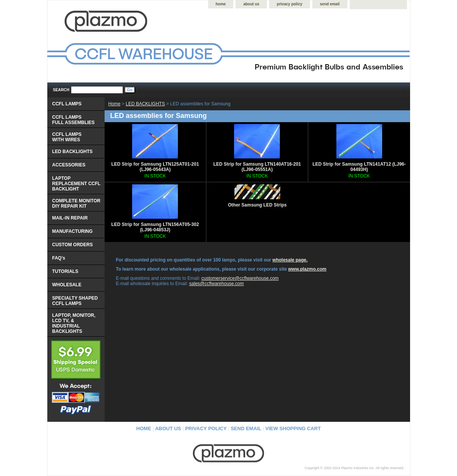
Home (115, 104)
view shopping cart (293, 428)
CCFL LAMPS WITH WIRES (67, 137)
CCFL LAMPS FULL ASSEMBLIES (73, 120)
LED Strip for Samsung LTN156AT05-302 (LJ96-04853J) (155, 227)
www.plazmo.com (307, 269)
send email (330, 4)
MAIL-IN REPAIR (70, 218)
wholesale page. (290, 260)
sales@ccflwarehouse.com (217, 284)
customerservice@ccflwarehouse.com (240, 278)
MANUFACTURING (73, 231)
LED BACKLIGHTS (145, 104)
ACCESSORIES (69, 165)
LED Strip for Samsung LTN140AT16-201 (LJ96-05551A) (257, 167)
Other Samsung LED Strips (257, 205)
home (221, 4)
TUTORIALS (65, 271)
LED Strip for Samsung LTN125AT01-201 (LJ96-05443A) (155, 167)
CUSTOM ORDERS (73, 245)
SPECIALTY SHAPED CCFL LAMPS (75, 301)
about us (251, 4)
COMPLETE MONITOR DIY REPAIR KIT (76, 203)
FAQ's (59, 258)
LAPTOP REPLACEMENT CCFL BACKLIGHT (77, 184)
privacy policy (290, 4)
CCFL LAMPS (67, 104)
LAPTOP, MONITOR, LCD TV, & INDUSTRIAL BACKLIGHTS (74, 323)
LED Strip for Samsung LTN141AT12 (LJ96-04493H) (359, 167)
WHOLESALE (67, 285)
